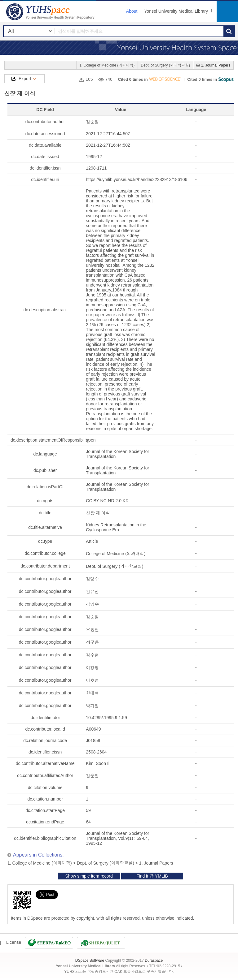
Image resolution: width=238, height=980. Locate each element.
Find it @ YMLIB (152, 876)
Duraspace (154, 961)
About (132, 11)
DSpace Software (90, 961)
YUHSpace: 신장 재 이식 (51, 12)
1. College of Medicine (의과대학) (107, 65)
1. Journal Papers (216, 65)
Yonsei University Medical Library (176, 11)
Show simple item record (89, 876)
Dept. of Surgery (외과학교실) (165, 65)
